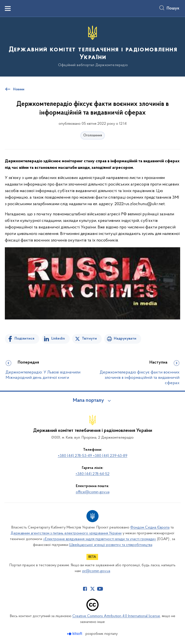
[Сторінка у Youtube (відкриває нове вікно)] (100, 589)
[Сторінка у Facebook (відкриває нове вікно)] (85, 589)
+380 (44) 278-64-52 (92, 474)
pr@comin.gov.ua (96, 571)
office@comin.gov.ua (93, 492)
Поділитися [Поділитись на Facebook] (24, 339)
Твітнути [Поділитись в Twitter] (89, 339)
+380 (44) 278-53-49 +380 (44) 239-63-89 (93, 456)
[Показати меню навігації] (8, 8)
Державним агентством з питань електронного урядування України (66, 533)
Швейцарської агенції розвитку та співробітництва (111, 545)
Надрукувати (125, 339)
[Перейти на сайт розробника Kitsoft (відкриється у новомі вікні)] (75, 634)
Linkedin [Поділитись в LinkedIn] (58, 339)
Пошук (173, 8)
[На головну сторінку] (92, 46)
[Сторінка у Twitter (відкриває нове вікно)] (92, 589)
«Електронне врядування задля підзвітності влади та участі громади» (100, 539)
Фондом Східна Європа (150, 528)
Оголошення (93, 136)
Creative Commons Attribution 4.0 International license (116, 616)
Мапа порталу (89, 401)
